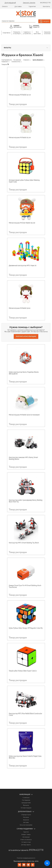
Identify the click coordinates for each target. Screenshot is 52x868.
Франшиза (26, 805)
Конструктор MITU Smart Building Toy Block (24, 543)
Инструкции (26, 837)
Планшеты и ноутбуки (17, 33)
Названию (5, 62)
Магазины (26, 817)
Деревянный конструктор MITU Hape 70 (23, 266)
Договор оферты (26, 845)
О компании (26, 798)
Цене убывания (38, 60)
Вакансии (26, 820)
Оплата (5, 6)
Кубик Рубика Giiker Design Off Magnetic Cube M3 (26, 628)
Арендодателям (26, 803)
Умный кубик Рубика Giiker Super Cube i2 (23, 671)
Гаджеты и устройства (27, 33)
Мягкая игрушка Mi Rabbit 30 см (20, 95)
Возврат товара (26, 835)
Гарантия (32, 6)
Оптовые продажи (26, 808)
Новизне (27, 60)
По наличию (17, 60)
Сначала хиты (16, 62)
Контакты (46, 6)
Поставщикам (26, 800)
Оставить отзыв (26, 842)
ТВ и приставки (37, 33)
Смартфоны (7, 33)
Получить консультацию (26, 336)
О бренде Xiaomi (26, 815)
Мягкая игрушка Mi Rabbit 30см (20, 308)
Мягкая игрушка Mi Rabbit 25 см (20, 137)
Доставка (18, 6)
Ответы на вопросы (26, 840)
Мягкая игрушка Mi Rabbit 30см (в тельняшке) (24, 415)
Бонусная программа (26, 825)
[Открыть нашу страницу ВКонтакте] (47, 863)
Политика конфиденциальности (26, 858)
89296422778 (45, 3)
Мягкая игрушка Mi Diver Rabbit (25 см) (22, 223)
